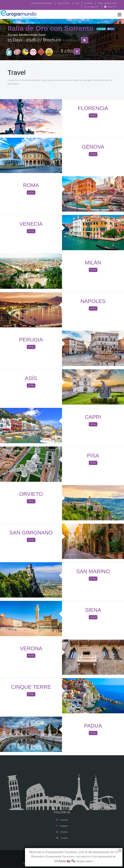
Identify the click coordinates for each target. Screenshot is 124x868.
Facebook (62, 820)
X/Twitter (62, 832)
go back (101, 29)
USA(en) (112, 7)
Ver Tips (93, 116)
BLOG (74, 3)
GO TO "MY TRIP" (60, 3)
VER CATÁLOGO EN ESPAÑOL (36, 3)
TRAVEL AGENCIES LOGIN (106, 3)
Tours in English (91, 7)
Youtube (62, 838)
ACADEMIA (86, 3)
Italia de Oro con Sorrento (51, 28)
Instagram (62, 826)
